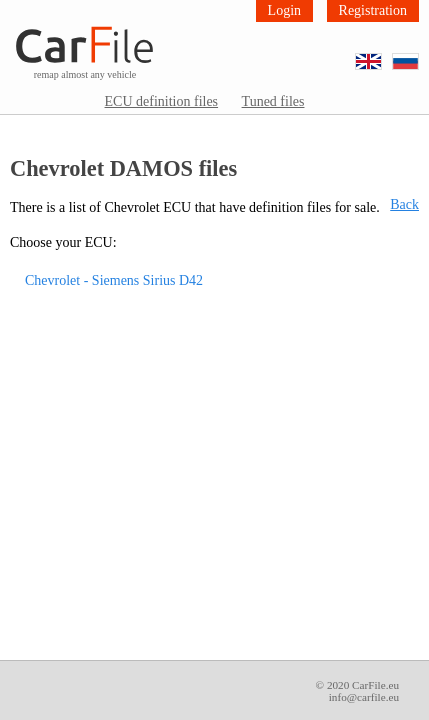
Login (284, 10)
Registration (373, 10)
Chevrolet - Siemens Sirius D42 (114, 280)
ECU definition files (162, 101)
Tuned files (273, 101)
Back (404, 204)
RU (418, 54)
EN (381, 54)
